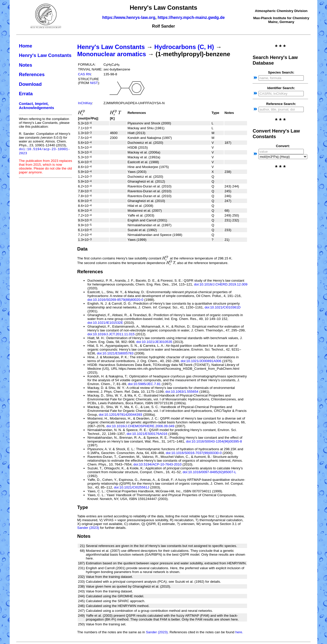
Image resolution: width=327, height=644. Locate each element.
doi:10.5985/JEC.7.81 (144, 384)
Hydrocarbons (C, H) (184, 47)
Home (26, 46)
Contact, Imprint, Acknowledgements (37, 106)
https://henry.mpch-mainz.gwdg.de (191, 17)
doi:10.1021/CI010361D (223, 307)
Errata (26, 94)
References (32, 74)
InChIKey (85, 103)
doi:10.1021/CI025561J (132, 487)
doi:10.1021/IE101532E (105, 323)
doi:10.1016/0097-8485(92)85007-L (209, 472)
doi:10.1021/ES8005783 (115, 353)
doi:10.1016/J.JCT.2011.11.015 (111, 334)
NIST (94, 83)
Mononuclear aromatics (112, 54)
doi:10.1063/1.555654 (182, 392)
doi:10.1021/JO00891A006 (201, 361)
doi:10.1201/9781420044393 (121, 415)
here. (239, 632)
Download (30, 84)
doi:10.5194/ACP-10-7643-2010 (157, 464)
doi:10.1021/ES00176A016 (147, 434)
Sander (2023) (88, 528)
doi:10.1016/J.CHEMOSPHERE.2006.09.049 (140, 426)
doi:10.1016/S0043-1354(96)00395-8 (214, 441)
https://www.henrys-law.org (129, 17)
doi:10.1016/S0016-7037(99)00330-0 (194, 453)
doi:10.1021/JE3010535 (154, 342)
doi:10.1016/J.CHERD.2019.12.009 (221, 284)
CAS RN (84, 74)
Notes (26, 65)
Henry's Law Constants (45, 55)
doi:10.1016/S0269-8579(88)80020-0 (115, 300)
